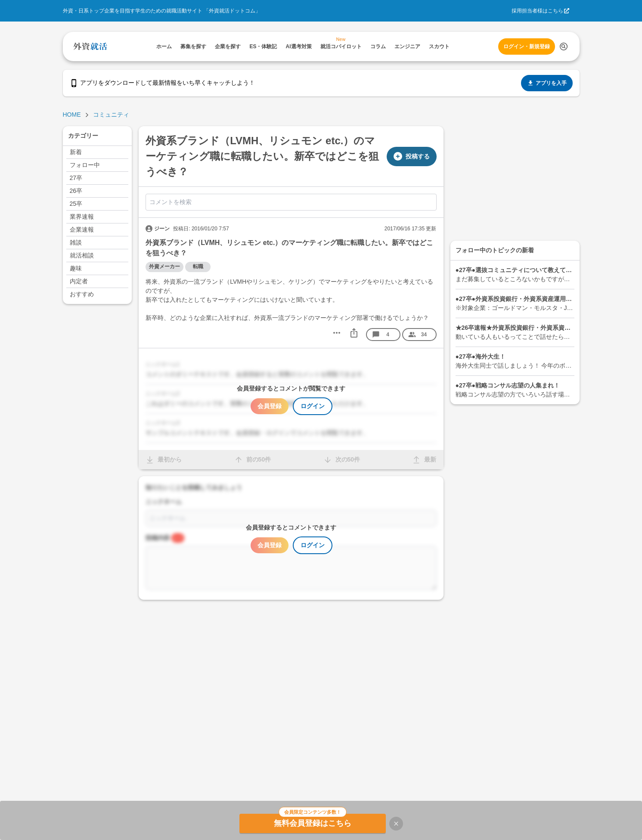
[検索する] (564, 46)
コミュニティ (111, 115)
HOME (72, 115)
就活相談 (82, 255)
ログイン (313, 406)
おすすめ (82, 294)
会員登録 (270, 406)
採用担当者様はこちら (537, 11)
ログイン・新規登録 (527, 46)
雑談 (76, 242)
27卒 (76, 178)
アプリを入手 (547, 83)
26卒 (76, 191)
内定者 (79, 281)
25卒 (76, 204)
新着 (76, 152)
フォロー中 (85, 165)
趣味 (76, 268)
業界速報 (82, 217)
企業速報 (82, 229)
